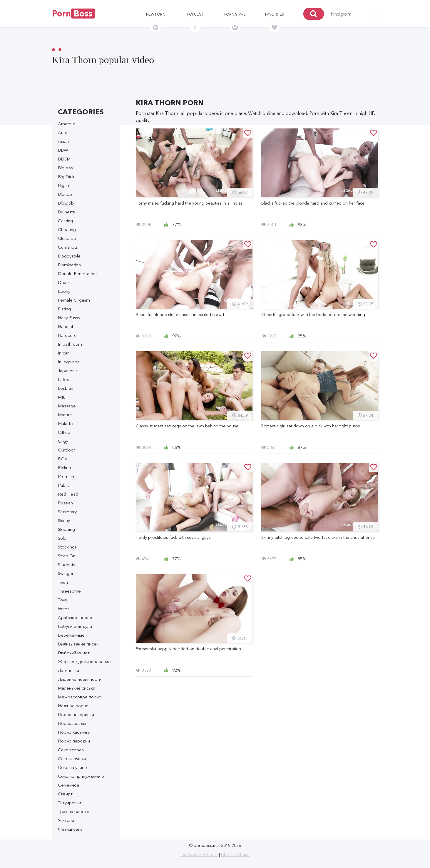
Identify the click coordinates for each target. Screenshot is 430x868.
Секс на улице (72, 767)
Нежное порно (73, 706)
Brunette (67, 212)
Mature (65, 415)
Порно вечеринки (76, 714)
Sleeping (66, 529)
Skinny (64, 520)
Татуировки (70, 803)
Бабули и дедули (75, 626)
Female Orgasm (74, 300)
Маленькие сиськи (77, 688)
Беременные (71, 635)
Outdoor (66, 450)
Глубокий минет (74, 653)
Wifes (64, 609)
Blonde (65, 194)
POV (63, 459)
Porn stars (235, 14)
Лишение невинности (80, 679)
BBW (63, 150)
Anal (62, 132)
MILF (63, 397)
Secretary (67, 512)
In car (63, 353)
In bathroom (70, 344)
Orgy (63, 441)
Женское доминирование (84, 662)
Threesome (69, 591)
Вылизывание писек (78, 644)
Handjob (66, 326)
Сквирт (65, 794)
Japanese (67, 371)
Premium (67, 476)
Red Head (68, 494)
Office (64, 432)
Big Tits (65, 185)
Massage (67, 406)
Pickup (65, 468)
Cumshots (68, 247)
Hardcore (67, 335)
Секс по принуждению (81, 776)
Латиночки (68, 670)
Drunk (64, 282)
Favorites (275, 14)
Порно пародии (74, 741)
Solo (62, 538)
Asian (63, 141)
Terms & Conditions (199, 854)
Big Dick (66, 177)
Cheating (67, 229)
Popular (195, 14)
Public (64, 485)
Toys (62, 600)
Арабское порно (75, 617)
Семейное (69, 785)
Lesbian (66, 388)
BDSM (64, 159)
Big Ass (65, 168)
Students (67, 565)
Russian (65, 503)
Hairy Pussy (69, 318)
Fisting (64, 309)
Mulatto (65, 423)
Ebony (64, 291)
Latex (63, 379)
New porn (156, 14)
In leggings (69, 362)
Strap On (67, 556)
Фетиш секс (70, 829)
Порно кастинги (74, 732)
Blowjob (66, 203)
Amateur (67, 124)
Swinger (66, 573)
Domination (69, 265)
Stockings (67, 547)
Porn (74, 14)
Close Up (67, 238)
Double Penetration (77, 274)
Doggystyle (69, 256)
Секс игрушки (72, 759)
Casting (65, 221)
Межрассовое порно (80, 697)
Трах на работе (74, 811)
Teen (63, 582)
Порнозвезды (72, 723)
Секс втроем (71, 750)
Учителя (66, 820)
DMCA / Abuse (235, 854)
